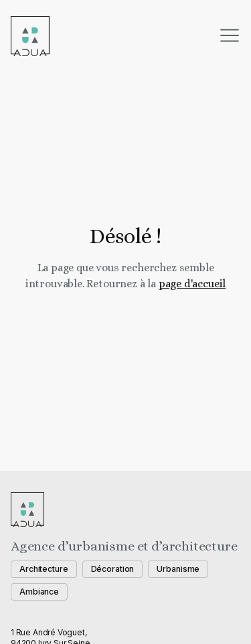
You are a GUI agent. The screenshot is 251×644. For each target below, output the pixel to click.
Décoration (113, 569)
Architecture (44, 569)
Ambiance (39, 592)
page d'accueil (192, 284)
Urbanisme (178, 569)
